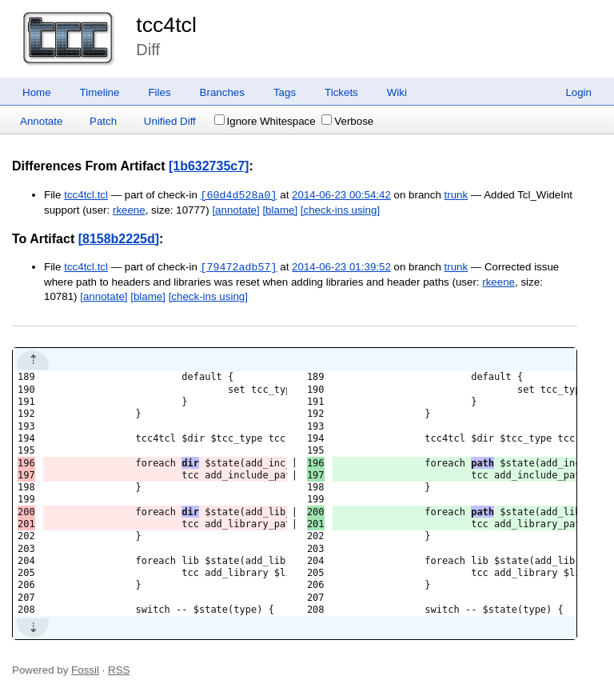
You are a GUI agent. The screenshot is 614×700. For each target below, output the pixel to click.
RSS (119, 670)
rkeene (129, 210)
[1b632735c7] (209, 166)
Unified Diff (170, 121)
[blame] (280, 210)
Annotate (41, 121)
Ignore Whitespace (265, 121)
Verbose (347, 121)
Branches (222, 92)
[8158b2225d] (119, 239)
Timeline (100, 92)
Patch (103, 121)
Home (37, 92)
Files (159, 92)
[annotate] (235, 210)
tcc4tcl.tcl (86, 196)
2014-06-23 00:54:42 (341, 196)
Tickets (341, 92)
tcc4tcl (166, 25)
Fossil (85, 670)
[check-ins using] (340, 210)
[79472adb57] (239, 267)
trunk (457, 196)
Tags (285, 92)
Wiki (397, 92)
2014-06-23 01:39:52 (341, 268)
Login (578, 92)
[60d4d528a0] (239, 195)
